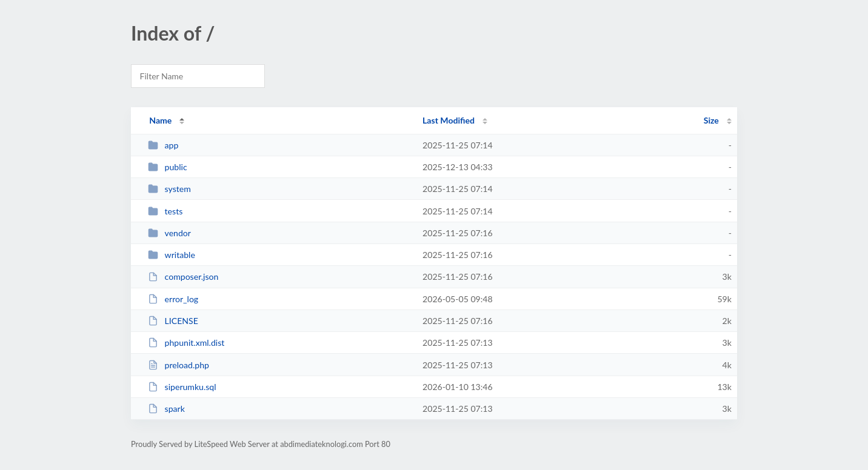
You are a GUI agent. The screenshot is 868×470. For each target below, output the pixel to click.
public (167, 167)
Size (711, 120)
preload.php (179, 365)
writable (172, 255)
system (169, 189)
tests (165, 211)
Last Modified (449, 120)
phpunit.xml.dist (186, 343)
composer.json (183, 276)
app (163, 145)
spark (166, 409)
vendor (169, 233)
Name (160, 120)
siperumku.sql (182, 387)
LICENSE (173, 321)
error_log (173, 299)
